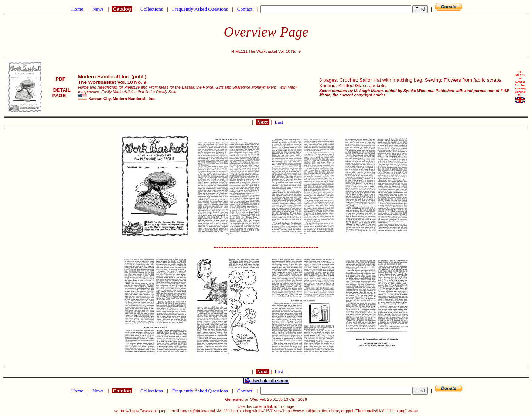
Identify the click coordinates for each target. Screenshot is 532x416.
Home (77, 9)
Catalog (122, 9)
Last (279, 122)
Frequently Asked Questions (200, 9)
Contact (245, 9)
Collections (152, 9)
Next (262, 122)
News (98, 9)
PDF (61, 79)
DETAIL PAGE (60, 93)
